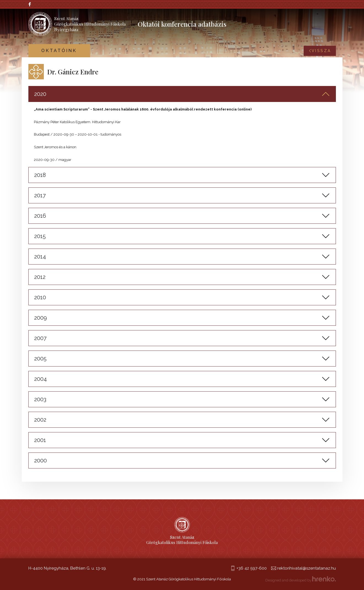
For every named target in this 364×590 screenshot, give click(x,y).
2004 (41, 379)
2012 (40, 277)
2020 (40, 94)
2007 (40, 338)
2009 (41, 318)
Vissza (320, 51)
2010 (40, 297)
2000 (41, 460)
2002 (40, 420)
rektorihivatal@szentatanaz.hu (307, 568)
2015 (40, 236)
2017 (40, 195)
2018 (40, 175)
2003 (40, 399)
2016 (40, 216)
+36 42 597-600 (252, 568)
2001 (40, 440)
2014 (40, 257)
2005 (40, 359)
